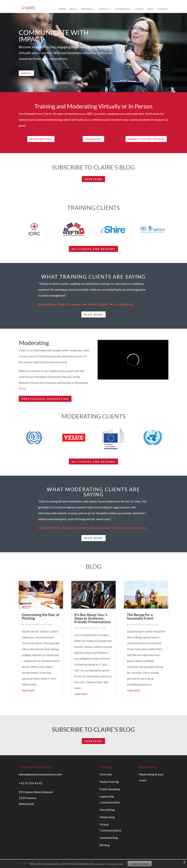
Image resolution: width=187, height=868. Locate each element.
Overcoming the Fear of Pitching (40, 616)
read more (93, 314)
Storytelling (107, 810)
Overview (106, 774)
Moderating (123, 9)
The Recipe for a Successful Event (140, 616)
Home (62, 9)
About (73, 9)
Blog (151, 9)
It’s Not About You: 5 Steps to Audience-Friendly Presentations (92, 618)
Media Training (109, 782)
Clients (139, 9)
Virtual (104, 9)
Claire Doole (32, 624)
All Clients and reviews (93, 462)
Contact (163, 9)
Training (87, 9)
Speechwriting (109, 838)
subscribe (93, 179)
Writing (105, 845)
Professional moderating (45, 399)
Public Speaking (110, 789)
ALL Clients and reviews (93, 249)
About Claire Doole (146, 139)
